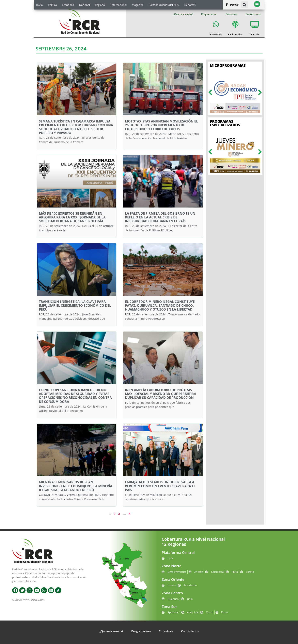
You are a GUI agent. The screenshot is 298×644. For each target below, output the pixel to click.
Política (52, 5)
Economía (68, 5)
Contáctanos (253, 14)
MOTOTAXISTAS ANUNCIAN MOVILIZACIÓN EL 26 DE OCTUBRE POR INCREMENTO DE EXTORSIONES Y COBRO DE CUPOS (161, 125)
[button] (245, 5)
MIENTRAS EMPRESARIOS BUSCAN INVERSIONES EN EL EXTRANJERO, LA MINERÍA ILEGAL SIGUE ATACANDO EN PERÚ (76, 486)
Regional (100, 5)
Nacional (84, 5)
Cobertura (231, 14)
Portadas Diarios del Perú (164, 5)
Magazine (138, 5)
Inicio (40, 5)
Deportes (190, 5)
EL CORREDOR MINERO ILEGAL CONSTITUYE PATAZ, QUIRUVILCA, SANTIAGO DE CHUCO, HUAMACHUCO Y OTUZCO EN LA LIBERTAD (160, 306)
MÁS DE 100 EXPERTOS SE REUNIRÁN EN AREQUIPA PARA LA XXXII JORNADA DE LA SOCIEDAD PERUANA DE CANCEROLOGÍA (72, 217)
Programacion (209, 14)
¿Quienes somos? (183, 14)
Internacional (119, 5)
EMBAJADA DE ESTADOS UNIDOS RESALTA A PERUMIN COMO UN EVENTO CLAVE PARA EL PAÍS (160, 486)
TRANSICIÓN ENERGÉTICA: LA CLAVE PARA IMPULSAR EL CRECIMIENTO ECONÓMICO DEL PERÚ (75, 306)
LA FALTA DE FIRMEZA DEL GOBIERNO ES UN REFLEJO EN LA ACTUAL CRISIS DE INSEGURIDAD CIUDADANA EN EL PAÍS (160, 217)
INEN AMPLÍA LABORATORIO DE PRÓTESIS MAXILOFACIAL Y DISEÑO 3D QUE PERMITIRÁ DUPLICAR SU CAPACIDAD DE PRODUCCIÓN (161, 394)
